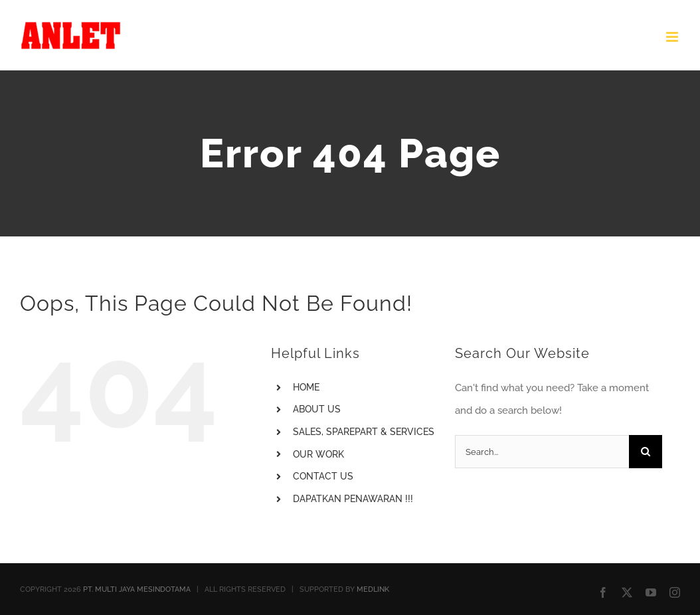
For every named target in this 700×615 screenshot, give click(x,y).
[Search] (646, 452)
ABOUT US (317, 409)
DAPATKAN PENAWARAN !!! (353, 499)
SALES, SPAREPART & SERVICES (364, 432)
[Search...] (542, 452)
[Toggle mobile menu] (673, 37)
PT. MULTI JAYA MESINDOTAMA (137, 589)
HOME (306, 387)
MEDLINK (373, 589)
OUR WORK (318, 454)
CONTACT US (323, 476)
